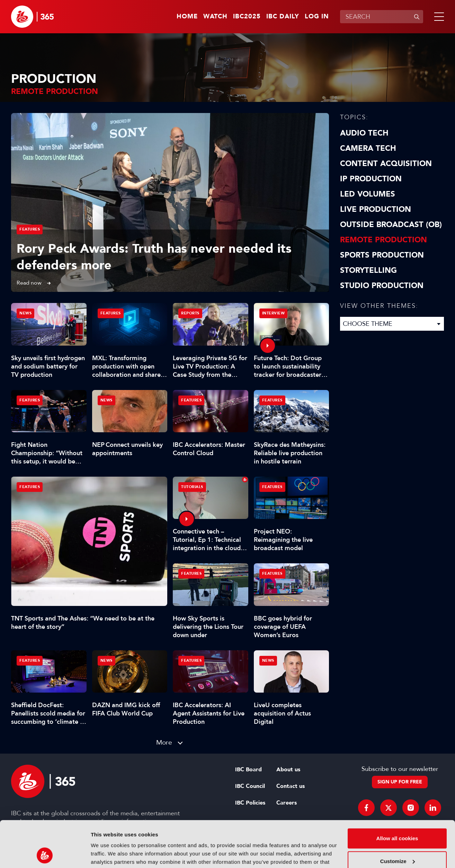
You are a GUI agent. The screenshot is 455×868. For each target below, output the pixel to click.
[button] (438, 17)
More (164, 742)
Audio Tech (364, 133)
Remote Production (383, 240)
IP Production (371, 179)
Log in (317, 17)
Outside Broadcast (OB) (391, 225)
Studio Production (382, 286)
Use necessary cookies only (397, 840)
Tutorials (192, 487)
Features (30, 229)
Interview (274, 313)
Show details (107, 854)
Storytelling (368, 270)
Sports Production (382, 255)
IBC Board (248, 770)
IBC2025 (247, 17)
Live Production (376, 209)
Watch (215, 17)
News (25, 313)
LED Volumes (368, 194)
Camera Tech (368, 148)
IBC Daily (283, 17)
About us (288, 770)
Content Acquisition (386, 164)
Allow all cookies (397, 795)
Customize (398, 818)
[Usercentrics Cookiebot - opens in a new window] (45, 854)
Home (187, 17)
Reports (190, 313)
